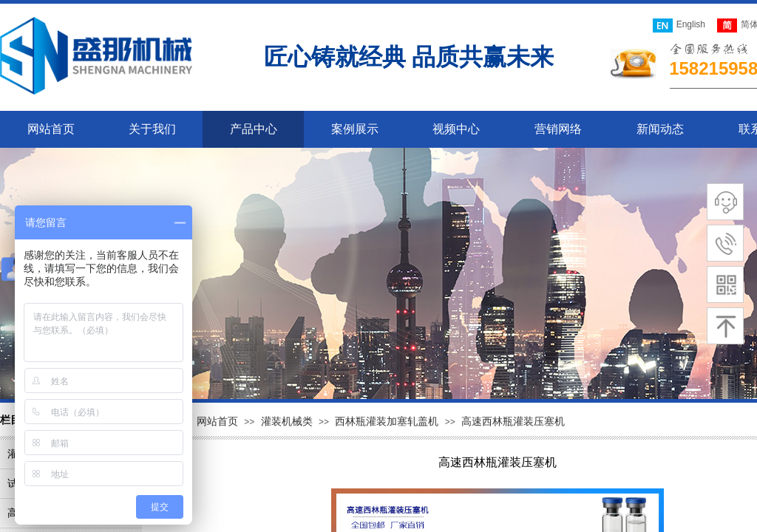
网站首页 (217, 422)
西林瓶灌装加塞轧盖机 (387, 422)
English (679, 25)
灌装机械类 (287, 422)
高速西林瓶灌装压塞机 (513, 422)
